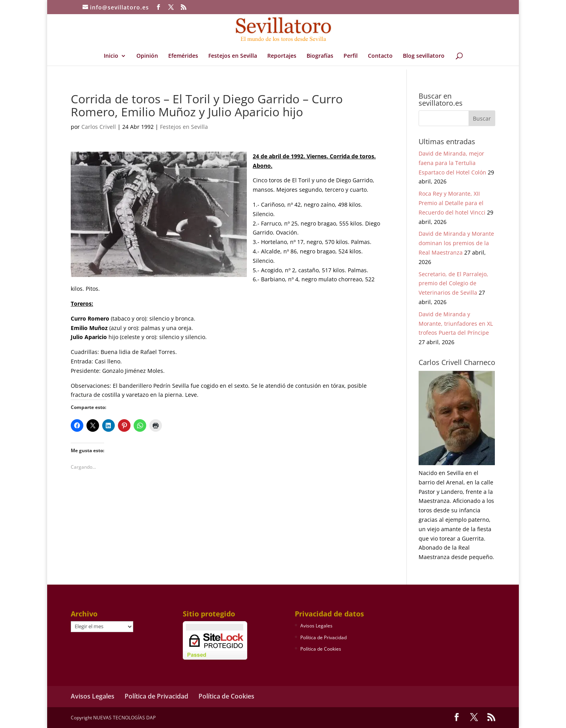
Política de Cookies (321, 649)
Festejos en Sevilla (233, 56)
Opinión (147, 56)
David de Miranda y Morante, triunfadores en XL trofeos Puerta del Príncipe (456, 324)
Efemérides (183, 56)
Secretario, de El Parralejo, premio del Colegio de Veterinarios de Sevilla (453, 283)
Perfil (351, 56)
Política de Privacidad (323, 637)
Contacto (380, 56)
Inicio (111, 56)
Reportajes (282, 56)
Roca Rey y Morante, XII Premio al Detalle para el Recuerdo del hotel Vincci (452, 203)
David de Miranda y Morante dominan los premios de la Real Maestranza (456, 243)
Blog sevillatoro (424, 56)
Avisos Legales (316, 626)
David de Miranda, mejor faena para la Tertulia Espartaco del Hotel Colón (452, 163)
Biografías (320, 56)
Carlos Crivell (99, 127)
